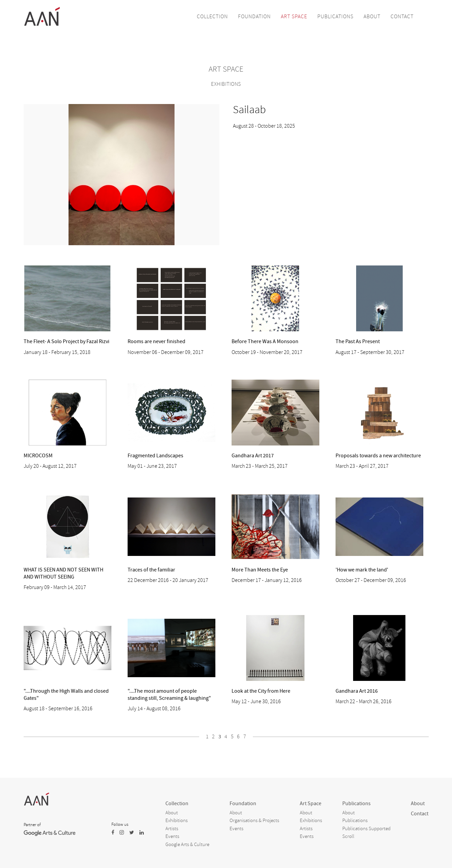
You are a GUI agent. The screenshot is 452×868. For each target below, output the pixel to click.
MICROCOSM (38, 456)
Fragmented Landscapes (155, 456)
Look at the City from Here (261, 691)
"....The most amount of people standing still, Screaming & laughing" (169, 695)
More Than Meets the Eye (260, 570)
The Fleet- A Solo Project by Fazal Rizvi (67, 341)
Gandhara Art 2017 (253, 456)
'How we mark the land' (362, 570)
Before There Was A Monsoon (265, 341)
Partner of (32, 825)
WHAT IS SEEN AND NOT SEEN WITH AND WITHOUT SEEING (63, 573)
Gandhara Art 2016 (357, 691)
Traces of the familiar (151, 570)
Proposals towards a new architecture (378, 456)
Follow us (120, 824)
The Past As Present (358, 341)
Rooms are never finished (156, 341)
